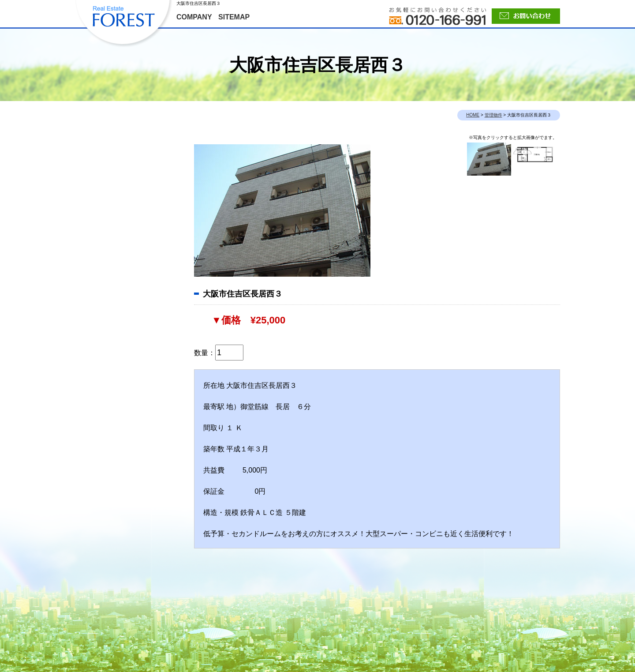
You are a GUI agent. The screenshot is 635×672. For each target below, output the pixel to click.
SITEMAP (234, 17)
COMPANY (194, 17)
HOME (473, 115)
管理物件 (493, 115)
